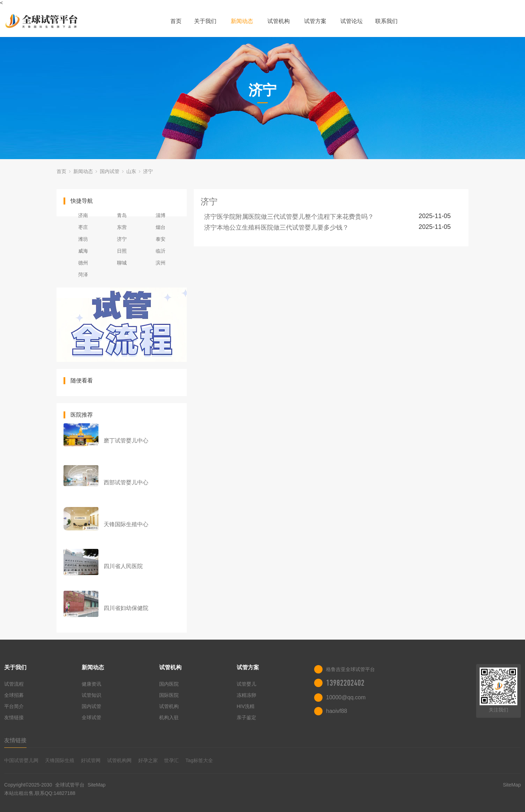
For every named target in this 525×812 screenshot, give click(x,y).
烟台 (161, 227)
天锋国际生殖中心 (126, 524)
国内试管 (110, 171)
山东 (131, 171)
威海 (83, 251)
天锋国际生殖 (60, 760)
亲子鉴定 (246, 717)
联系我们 (386, 21)
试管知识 (91, 695)
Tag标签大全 (199, 760)
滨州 (161, 263)
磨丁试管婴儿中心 (126, 441)
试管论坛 (352, 21)
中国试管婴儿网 (21, 760)
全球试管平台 (70, 785)
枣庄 (83, 227)
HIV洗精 (246, 706)
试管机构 (279, 21)
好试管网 (91, 760)
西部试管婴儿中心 (126, 482)
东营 (122, 227)
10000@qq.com (346, 697)
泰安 (161, 239)
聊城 (122, 263)
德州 (83, 263)
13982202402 (345, 683)
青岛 (122, 215)
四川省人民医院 (123, 566)
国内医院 (169, 684)
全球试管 (91, 717)
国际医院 (169, 695)
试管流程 (14, 684)
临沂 (161, 251)
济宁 (148, 171)
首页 (176, 21)
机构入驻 (169, 717)
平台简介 (14, 706)
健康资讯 (91, 684)
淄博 (161, 215)
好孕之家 (148, 760)
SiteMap (97, 785)
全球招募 (14, 695)
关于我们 (205, 21)
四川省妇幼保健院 (126, 608)
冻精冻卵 (246, 695)
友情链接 (14, 717)
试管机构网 (119, 760)
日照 (122, 251)
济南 (83, 215)
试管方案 (315, 21)
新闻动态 (242, 21)
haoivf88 (337, 711)
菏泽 (83, 275)
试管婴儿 (246, 684)
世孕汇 (171, 760)
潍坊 (83, 239)
